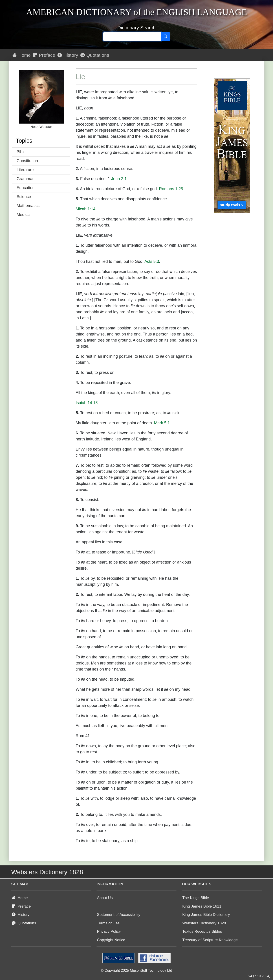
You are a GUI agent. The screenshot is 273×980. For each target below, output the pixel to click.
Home (22, 55)
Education (26, 188)
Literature (25, 170)
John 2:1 (119, 179)
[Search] (165, 37)
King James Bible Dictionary (206, 915)
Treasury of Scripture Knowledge (210, 940)
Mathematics (28, 206)
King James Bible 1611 (202, 906)
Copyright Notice (111, 940)
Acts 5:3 (152, 261)
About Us (105, 898)
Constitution (27, 161)
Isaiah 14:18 (87, 403)
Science (24, 197)
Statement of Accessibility (119, 915)
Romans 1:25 (171, 189)
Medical (24, 215)
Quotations (95, 55)
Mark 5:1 (162, 423)
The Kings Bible (196, 898)
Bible (21, 152)
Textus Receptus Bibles (202, 931)
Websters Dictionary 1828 (204, 923)
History (68, 55)
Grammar (25, 179)
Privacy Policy (109, 931)
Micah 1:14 (86, 209)
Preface (44, 55)
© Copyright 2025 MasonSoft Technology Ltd (136, 970)
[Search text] (132, 37)
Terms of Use (108, 923)
